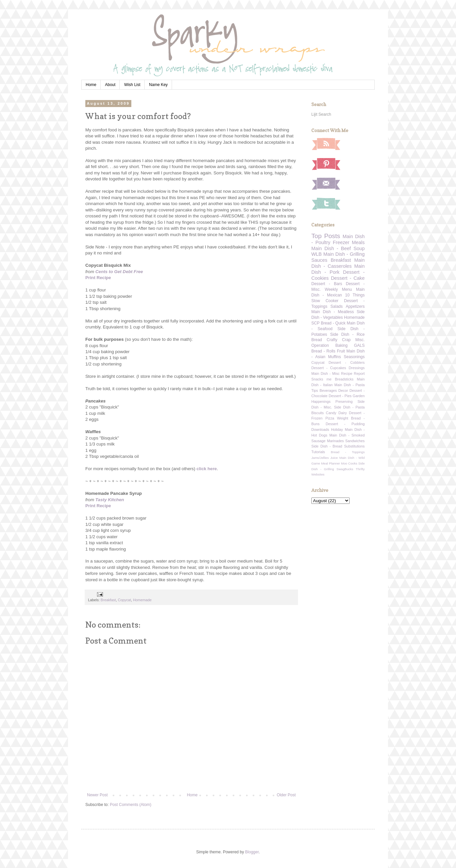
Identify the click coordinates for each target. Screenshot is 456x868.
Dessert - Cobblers (347, 362)
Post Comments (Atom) (130, 805)
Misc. (360, 340)
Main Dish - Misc (325, 373)
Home (91, 85)
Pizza (330, 418)
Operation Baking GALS (338, 345)
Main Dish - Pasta (349, 385)
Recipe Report (353, 373)
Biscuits (317, 413)
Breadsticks (344, 379)
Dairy (342, 413)
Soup (359, 248)
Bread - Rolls (323, 351)
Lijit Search (321, 114)
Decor (343, 390)
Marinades (335, 441)
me (329, 379)
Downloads (320, 429)
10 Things (355, 295)
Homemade (142, 600)
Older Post (286, 795)
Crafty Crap (339, 340)
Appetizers (355, 306)
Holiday (337, 429)
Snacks (317, 379)
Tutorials (318, 452)
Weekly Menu (338, 289)
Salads (336, 306)
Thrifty (360, 469)
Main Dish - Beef (331, 248)
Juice (334, 458)
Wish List (132, 85)
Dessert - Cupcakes (329, 368)
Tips (315, 390)
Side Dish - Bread (327, 446)
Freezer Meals (349, 242)
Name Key (158, 85)
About (110, 85)
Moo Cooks (349, 463)
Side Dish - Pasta (349, 407)
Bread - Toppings (348, 452)
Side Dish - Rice (347, 334)
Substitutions (354, 446)
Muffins (334, 357)
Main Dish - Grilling (344, 254)
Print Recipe (98, 278)
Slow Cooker (325, 301)
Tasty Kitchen (110, 500)
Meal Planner (330, 463)
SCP (315, 323)
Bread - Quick (333, 323)
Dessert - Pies (340, 396)
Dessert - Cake (348, 278)
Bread (317, 340)
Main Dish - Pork (338, 269)
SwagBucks (345, 469)
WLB (316, 254)
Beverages (328, 390)
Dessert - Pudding (345, 424)
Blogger (252, 852)
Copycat (124, 600)
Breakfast (108, 600)
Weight (342, 418)
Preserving (344, 401)
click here (207, 469)
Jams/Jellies (320, 458)
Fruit (341, 351)
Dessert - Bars (327, 284)
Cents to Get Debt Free (119, 272)
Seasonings (354, 357)
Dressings (357, 368)
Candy (331, 413)
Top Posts (326, 236)
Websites (318, 474)
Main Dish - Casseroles (338, 263)
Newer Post (97, 795)
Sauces (319, 260)
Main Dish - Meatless (332, 312)
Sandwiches (355, 441)
